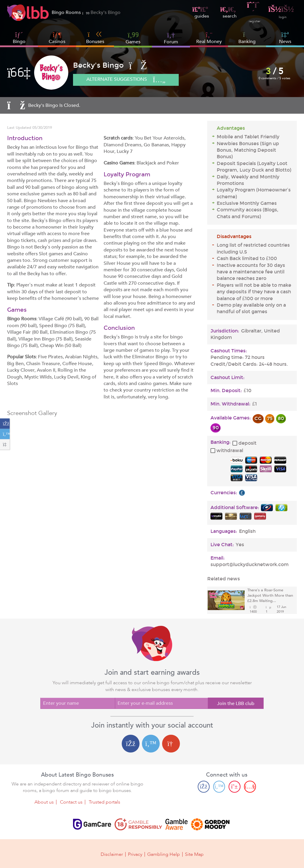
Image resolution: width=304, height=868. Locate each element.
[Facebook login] (131, 744)
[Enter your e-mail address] (161, 703)
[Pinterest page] (235, 787)
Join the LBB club (236, 704)
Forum (171, 38)
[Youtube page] (250, 787)
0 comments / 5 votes (275, 78)
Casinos (57, 42)
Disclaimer (112, 854)
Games (133, 38)
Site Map (194, 854)
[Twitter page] (219, 787)
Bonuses (95, 38)
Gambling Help (164, 854)
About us (44, 802)
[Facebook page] (204, 787)
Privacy (135, 854)
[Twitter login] (151, 744)
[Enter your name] (78, 703)
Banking (247, 38)
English (247, 531)
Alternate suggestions (129, 80)
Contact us (71, 802)
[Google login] (171, 744)
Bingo (19, 42)
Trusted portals (104, 802)
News (285, 38)
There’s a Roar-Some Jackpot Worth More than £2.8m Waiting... (270, 596)
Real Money (209, 42)
